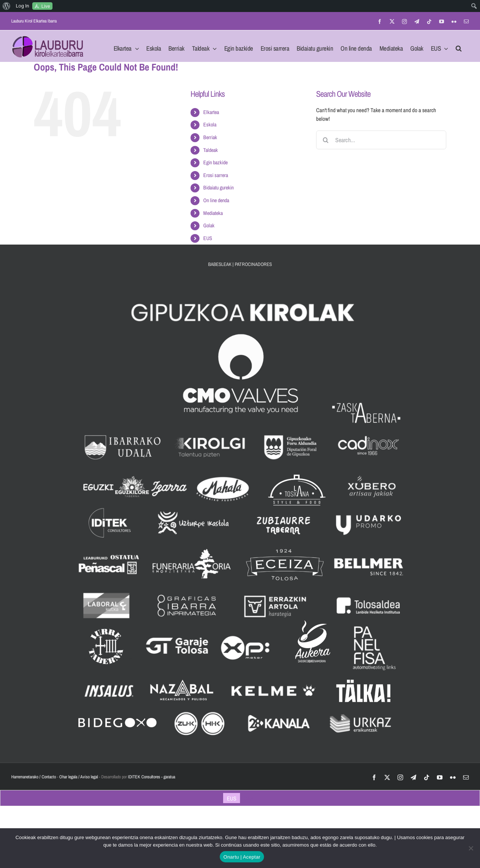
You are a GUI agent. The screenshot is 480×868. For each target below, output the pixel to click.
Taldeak (211, 150)
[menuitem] (7, 6)
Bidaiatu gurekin (218, 188)
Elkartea (211, 112)
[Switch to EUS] (232, 798)
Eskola (210, 125)
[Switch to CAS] (248, 798)
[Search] (325, 140)
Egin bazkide (215, 162)
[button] (459, 46)
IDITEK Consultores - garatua (151, 777)
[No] (471, 848)
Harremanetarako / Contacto (34, 777)
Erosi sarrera (216, 175)
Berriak (210, 137)
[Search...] (381, 140)
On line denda (216, 200)
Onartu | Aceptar (242, 857)
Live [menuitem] (46, 6)
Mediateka (213, 213)
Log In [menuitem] (22, 6)
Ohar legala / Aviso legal (79, 777)
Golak (209, 225)
